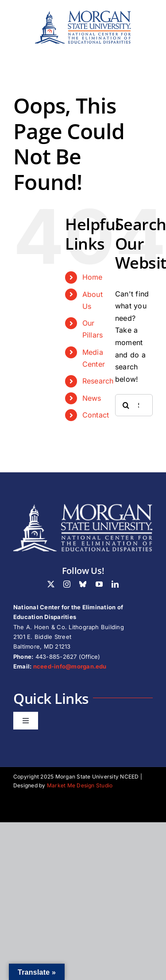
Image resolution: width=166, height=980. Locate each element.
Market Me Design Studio (80, 785)
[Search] (126, 405)
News (92, 398)
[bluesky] (83, 584)
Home (93, 277)
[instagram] (67, 584)
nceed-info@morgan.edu (70, 666)
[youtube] (99, 584)
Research (98, 381)
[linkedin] (115, 584)
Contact (96, 415)
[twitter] (51, 584)
